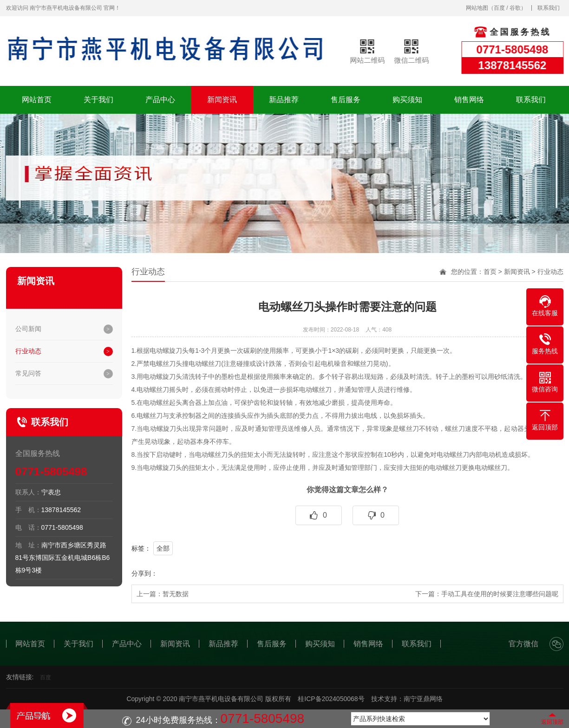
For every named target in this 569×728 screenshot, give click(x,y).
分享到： (144, 573)
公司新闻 (28, 329)
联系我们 (549, 8)
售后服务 (346, 100)
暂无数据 (176, 594)
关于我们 (98, 100)
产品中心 (160, 100)
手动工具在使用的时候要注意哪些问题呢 (500, 594)
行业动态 (28, 351)
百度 (499, 8)
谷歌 (515, 8)
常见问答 (28, 373)
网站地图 (477, 8)
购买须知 (407, 100)
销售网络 (469, 100)
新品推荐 (284, 100)
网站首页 (37, 100)
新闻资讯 (222, 100)
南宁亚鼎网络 (423, 699)
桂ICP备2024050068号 (331, 699)
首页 (490, 272)
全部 (163, 548)
